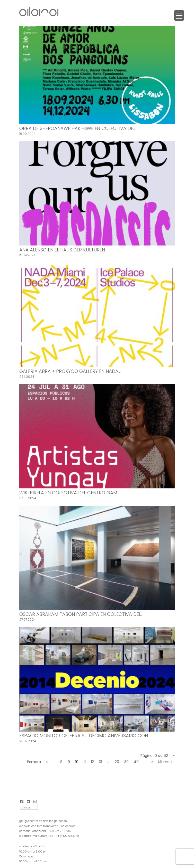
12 (92, 762)
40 (136, 762)
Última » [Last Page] (165, 762)
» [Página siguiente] (152, 762)
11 (85, 762)
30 (126, 762)
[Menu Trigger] (179, 15)
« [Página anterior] (47, 762)
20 (117, 762)
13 (101, 762)
